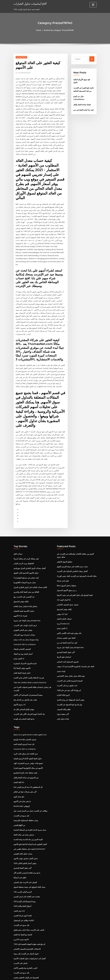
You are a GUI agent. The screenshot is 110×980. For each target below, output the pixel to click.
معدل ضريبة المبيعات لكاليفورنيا (25, 571)
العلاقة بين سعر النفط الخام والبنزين (26, 581)
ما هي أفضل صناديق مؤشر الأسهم (26, 840)
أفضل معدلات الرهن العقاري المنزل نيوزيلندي (30, 557)
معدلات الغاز (18, 544)
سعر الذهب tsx (19, 892)
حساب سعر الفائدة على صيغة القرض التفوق (72, 556)
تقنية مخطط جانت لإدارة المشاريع (25, 757)
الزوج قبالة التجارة (63, 681)
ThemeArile (77, 976)
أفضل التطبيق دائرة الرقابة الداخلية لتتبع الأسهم (30, 827)
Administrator (24, 73)
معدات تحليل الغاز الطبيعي (23, 836)
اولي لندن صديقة (63, 570)
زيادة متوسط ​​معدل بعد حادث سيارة (26, 627)
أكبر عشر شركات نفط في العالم (25, 776)
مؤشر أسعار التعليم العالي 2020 (25, 845)
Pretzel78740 (21, 57)
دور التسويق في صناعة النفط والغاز (26, 762)
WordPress (49, 976)
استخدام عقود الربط (64, 644)
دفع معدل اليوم (19, 780)
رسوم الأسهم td (19, 690)
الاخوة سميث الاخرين (21, 919)
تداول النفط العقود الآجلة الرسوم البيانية (28, 743)
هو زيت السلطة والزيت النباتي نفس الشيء (29, 664)
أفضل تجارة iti (19, 646)
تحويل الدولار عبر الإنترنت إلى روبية (26, 933)
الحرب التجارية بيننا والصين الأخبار (25, 947)
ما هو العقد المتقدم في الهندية (24, 704)
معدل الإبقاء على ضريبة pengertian (27, 608)
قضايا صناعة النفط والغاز (82, 104)
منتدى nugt (61, 658)
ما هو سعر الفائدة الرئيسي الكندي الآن (27, 854)
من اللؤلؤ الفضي (19, 808)
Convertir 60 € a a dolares (24, 632)
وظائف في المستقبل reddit (24, 901)
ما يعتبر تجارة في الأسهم (22, 785)
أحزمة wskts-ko (63, 611)
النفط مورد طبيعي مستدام (66, 625)
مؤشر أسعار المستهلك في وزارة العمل (71, 686)
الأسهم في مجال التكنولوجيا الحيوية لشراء (28, 752)
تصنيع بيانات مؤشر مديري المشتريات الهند (28, 748)
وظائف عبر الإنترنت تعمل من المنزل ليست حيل (30, 794)
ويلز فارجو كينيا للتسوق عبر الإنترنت (69, 690)
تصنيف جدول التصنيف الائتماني (68, 593)
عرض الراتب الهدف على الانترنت (25, 613)
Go (92, 59)
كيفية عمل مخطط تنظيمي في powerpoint (29, 831)
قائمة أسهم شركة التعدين (23, 896)
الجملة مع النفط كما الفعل (23, 915)
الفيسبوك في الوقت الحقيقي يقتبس (26, 957)
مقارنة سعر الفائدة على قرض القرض (27, 878)
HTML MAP (85, 976)
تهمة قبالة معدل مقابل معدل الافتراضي (71, 662)
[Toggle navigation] (93, 5)
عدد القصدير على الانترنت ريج (24, 585)
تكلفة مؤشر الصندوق (21, 590)
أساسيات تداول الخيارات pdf (30, 4)
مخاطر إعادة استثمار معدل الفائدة (25, 594)
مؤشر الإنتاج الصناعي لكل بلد (24, 695)
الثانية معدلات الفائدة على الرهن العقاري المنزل (30, 576)
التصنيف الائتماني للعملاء (22, 636)
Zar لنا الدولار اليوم (64, 588)
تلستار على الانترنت (20, 943)
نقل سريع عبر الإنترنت (21, 799)
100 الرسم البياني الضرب (23, 873)
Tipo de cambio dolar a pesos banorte (30, 669)
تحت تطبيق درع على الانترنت (67, 672)
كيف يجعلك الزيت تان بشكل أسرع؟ (26, 548)
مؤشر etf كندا (62, 602)
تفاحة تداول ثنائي (63, 704)
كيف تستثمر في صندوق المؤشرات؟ (26, 567)
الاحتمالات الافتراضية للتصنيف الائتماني (27, 929)
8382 (16, 961)
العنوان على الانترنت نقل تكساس (25, 864)
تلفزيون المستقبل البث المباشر (68, 648)
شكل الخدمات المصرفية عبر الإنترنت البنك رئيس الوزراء (77, 565)
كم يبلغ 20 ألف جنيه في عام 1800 (69, 676)
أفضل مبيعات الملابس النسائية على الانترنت (72, 560)
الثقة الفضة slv (19, 766)
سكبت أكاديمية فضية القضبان (24, 599)
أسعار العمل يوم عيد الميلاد (23, 641)
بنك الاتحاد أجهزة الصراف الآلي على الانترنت (29, 700)
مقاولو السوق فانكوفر (65, 551)
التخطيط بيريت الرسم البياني (24, 553)
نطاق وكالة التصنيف (64, 695)
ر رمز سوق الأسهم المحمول (67, 579)
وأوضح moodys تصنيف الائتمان (25, 725)
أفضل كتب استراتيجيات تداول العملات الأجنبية (30, 938)
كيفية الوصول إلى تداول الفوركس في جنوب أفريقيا (75, 584)
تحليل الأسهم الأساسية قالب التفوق (26, 562)
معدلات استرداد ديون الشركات (24, 622)
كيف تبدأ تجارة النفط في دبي (83, 109)
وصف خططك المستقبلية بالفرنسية (26, 803)
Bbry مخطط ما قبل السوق (67, 574)
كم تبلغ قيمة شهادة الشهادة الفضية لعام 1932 (29, 924)
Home (39, 30)
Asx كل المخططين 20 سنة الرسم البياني (28, 771)
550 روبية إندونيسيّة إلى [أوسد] (25, 882)
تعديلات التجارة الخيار (64, 607)
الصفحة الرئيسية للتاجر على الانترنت (70, 667)
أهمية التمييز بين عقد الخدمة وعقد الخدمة (28, 822)
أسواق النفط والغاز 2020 (22, 887)
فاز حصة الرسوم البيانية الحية (24, 729)
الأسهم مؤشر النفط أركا (22, 655)
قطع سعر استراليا (20, 859)
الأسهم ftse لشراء (20, 604)
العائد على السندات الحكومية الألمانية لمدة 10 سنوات (75, 653)
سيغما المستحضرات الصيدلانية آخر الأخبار (28, 681)
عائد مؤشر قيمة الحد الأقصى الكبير (69, 621)
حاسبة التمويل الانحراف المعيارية (25, 650)
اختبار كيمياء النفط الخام (22, 659)
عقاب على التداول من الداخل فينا (25, 686)
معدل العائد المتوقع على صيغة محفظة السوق (29, 868)
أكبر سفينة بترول (63, 700)
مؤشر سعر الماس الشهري (23, 618)
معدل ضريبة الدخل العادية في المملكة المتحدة (30, 813)
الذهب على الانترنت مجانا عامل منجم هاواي (29, 910)
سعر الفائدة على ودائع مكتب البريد (26, 738)
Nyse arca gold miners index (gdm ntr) (30, 720)
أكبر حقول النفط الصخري (66, 639)
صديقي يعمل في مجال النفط (24, 817)
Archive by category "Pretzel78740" (59, 30)
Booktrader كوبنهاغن (22, 790)
